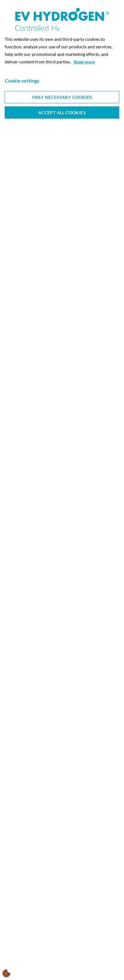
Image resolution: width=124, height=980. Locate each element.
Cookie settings (22, 81)
